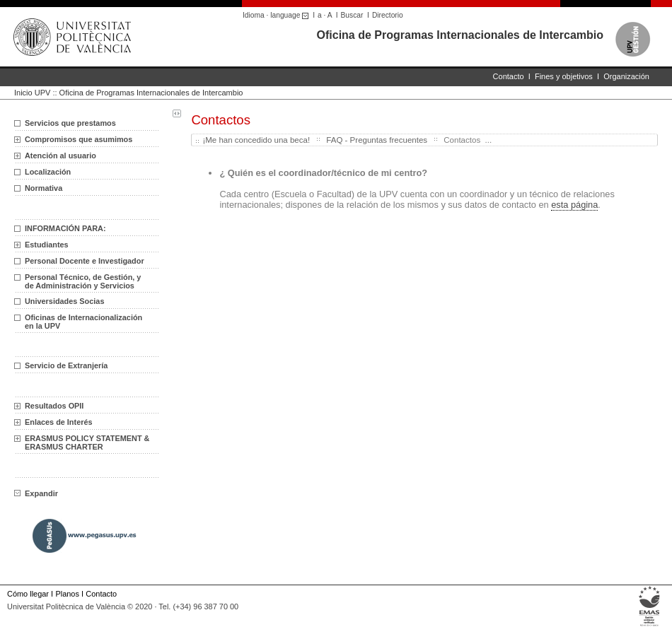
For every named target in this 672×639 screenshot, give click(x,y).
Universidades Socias (64, 301)
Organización (626, 76)
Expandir (36, 493)
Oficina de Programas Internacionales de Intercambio (460, 35)
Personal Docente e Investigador (85, 261)
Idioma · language (278, 15)
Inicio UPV (32, 93)
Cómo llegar (28, 594)
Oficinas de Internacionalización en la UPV (83, 322)
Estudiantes (47, 245)
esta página (574, 205)
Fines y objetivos (564, 76)
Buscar (352, 15)
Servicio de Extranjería (66, 365)
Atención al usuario (60, 156)
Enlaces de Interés (59, 422)
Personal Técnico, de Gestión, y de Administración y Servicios (83, 281)
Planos (67, 594)
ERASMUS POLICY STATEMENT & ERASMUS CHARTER (87, 442)
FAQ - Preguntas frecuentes (377, 140)
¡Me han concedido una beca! (256, 140)
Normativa (44, 188)
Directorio (388, 15)
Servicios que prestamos (70, 123)
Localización (48, 172)
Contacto (509, 76)
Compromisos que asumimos (79, 139)
